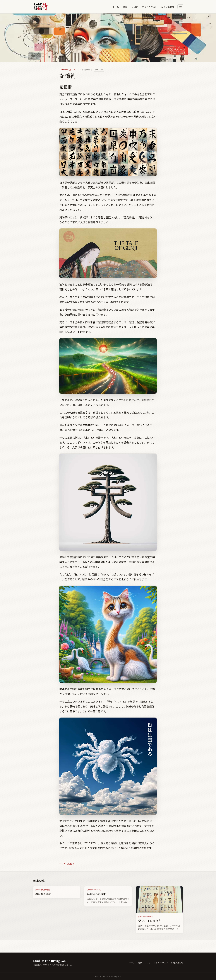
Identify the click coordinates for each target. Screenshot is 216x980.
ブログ (135, 7)
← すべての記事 (67, 864)
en (180, 7)
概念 (125, 7)
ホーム (116, 7)
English (99, 70)
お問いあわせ (168, 7)
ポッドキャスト (150, 7)
